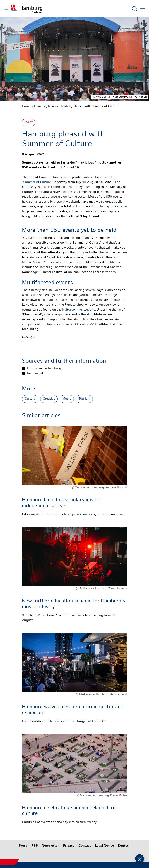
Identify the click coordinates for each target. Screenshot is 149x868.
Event (29, 122)
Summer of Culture (37, 182)
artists (49, 315)
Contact (85, 846)
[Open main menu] (143, 9)
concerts (116, 207)
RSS (35, 846)
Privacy (69, 846)
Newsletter (50, 846)
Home (26, 106)
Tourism (84, 399)
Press (23, 846)
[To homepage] (23, 9)
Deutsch (124, 846)
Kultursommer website (79, 310)
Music (67, 399)
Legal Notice (104, 846)
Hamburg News (45, 106)
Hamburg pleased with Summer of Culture (89, 106)
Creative (49, 399)
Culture (30, 399)
